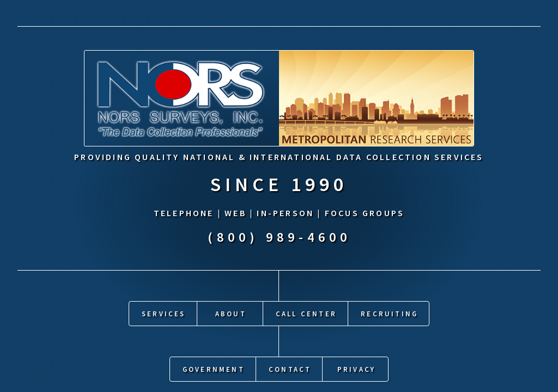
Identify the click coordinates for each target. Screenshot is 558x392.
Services (164, 312)
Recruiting (389, 312)
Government (214, 367)
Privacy (356, 367)
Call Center (306, 312)
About (231, 312)
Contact (290, 367)
